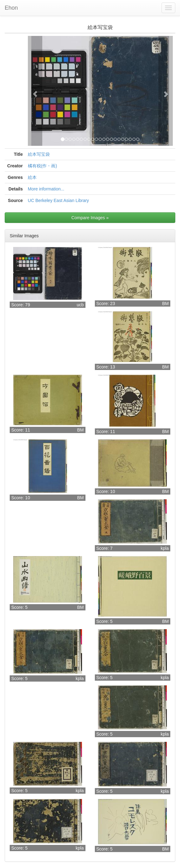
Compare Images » (90, 218)
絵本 (32, 177)
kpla (165, 548)
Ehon (11, 8)
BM (165, 303)
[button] (35, 91)
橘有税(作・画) (42, 166)
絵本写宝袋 (39, 154)
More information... (46, 189)
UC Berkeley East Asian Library (58, 200)
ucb (80, 305)
